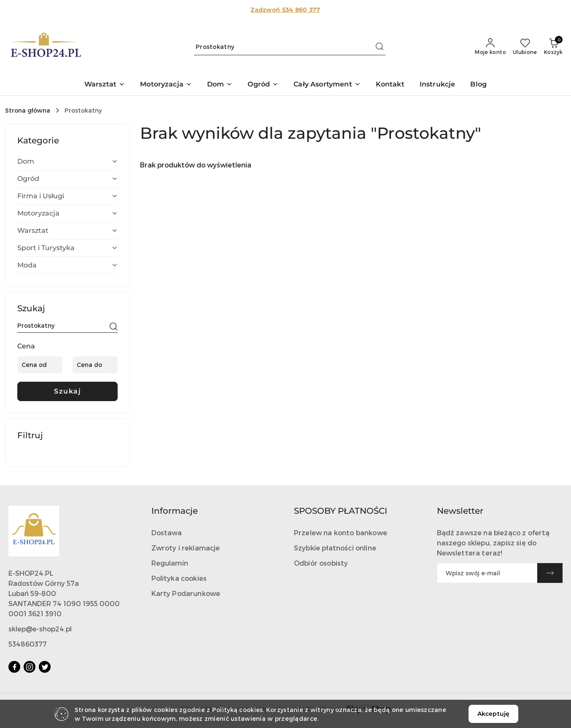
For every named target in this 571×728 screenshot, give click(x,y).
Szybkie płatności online (335, 548)
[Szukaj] (113, 327)
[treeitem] (67, 162)
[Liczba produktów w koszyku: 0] (553, 47)
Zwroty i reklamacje (186, 548)
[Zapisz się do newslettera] (487, 573)
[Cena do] (95, 365)
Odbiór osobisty (321, 563)
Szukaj (67, 391)
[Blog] (478, 85)
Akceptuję (493, 714)
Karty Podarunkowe (186, 593)
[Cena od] (40, 365)
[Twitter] (45, 667)
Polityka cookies (179, 578)
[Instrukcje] (438, 85)
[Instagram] (30, 667)
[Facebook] (14, 667)
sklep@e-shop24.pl (40, 629)
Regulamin (170, 563)
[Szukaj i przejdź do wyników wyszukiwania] (380, 47)
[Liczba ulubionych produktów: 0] (525, 47)
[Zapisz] (550, 573)
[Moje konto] (490, 47)
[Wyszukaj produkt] (290, 47)
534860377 (28, 644)
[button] (105, 85)
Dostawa (167, 533)
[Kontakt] (390, 85)
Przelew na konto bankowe (341, 533)
